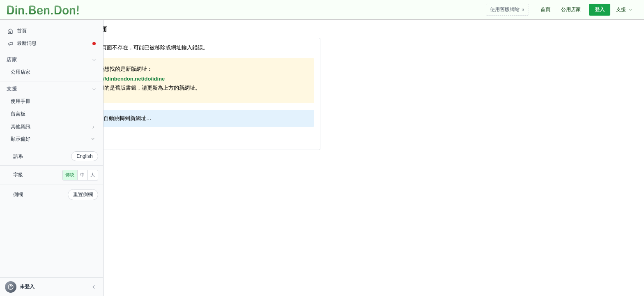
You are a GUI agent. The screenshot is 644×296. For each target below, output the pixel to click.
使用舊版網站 (507, 9)
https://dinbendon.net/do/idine (126, 79)
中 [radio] (33, 187)
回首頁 (88, 137)
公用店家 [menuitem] (571, 9)
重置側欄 (45, 206)
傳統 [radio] (21, 187)
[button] (56, 287)
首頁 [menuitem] (545, 9)
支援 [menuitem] (624, 9)
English (47, 156)
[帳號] (33, 287)
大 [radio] (44, 187)
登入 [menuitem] (600, 9)
